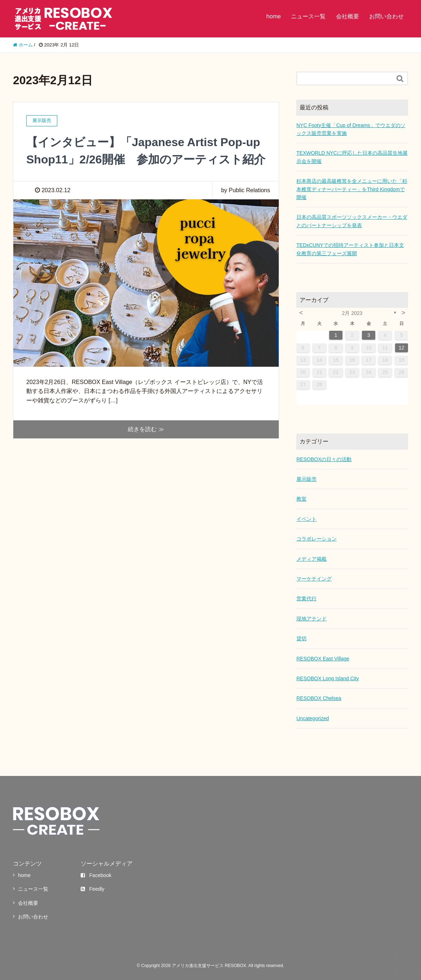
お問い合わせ (386, 16)
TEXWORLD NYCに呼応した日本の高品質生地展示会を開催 (352, 157)
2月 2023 (352, 313)
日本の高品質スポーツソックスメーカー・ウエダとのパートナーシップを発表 (352, 221)
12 (402, 348)
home (274, 16)
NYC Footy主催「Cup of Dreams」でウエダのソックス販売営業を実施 (351, 129)
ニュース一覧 (308, 16)
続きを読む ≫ (146, 429)
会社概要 (348, 16)
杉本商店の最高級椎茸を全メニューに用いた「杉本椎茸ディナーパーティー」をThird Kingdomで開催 (352, 189)
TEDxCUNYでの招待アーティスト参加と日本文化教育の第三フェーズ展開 (350, 249)
